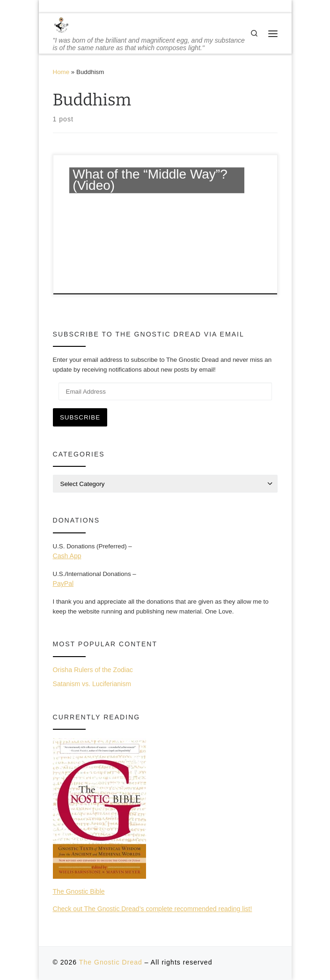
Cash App (67, 556)
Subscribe (80, 417)
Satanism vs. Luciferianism (92, 684)
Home (61, 72)
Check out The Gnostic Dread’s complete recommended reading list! (153, 909)
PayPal (63, 584)
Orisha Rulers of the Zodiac (93, 670)
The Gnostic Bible (79, 891)
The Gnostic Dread (111, 962)
